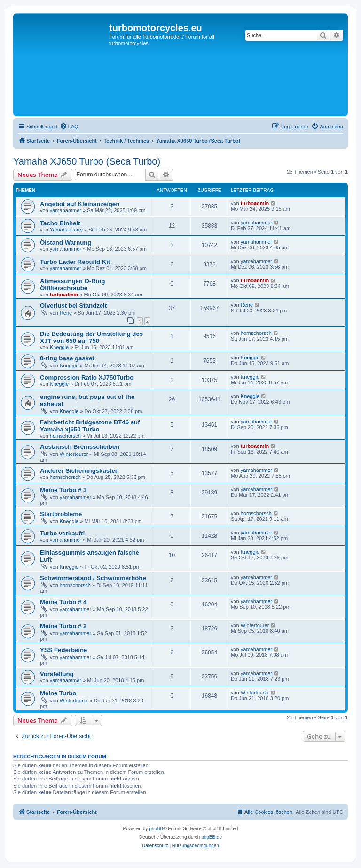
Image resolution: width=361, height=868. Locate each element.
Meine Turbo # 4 (63, 602)
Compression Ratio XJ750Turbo (87, 378)
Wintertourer (74, 454)
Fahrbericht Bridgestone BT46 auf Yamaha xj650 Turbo (90, 426)
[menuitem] (69, 127)
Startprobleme (61, 514)
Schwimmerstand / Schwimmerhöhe (93, 578)
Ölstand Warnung (66, 243)
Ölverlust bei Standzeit (73, 306)
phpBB (156, 829)
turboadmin (255, 203)
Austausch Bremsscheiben (80, 447)
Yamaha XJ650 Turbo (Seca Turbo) (87, 161)
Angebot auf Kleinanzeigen (80, 204)
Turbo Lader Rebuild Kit (75, 262)
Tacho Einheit (60, 223)
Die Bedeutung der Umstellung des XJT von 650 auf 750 (91, 337)
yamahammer (66, 210)
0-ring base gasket (67, 358)
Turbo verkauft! (63, 533)
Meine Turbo (58, 693)
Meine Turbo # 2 (63, 626)
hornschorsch (256, 333)
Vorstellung (57, 674)
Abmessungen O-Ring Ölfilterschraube (72, 285)
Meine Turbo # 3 (63, 490)
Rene (66, 313)
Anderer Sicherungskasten (79, 471)
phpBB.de (212, 837)
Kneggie (59, 347)
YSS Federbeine (63, 650)
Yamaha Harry (66, 230)
